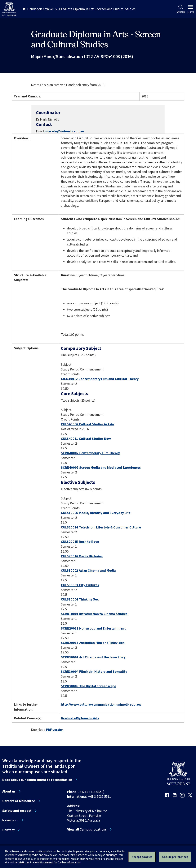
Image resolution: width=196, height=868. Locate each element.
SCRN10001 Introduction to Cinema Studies (94, 614)
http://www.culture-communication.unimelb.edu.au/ (101, 704)
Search (181, 9)
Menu (191, 9)
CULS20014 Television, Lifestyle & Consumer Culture (101, 527)
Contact (9, 830)
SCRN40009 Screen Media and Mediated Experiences (101, 467)
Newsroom (10, 820)
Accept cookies (142, 857)
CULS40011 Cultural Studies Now (86, 439)
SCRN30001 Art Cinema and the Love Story (93, 657)
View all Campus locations (87, 829)
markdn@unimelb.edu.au (65, 131)
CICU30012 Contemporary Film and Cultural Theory (100, 379)
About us (9, 791)
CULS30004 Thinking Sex (80, 599)
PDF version (55, 730)
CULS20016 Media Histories (82, 556)
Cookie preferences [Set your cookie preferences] (175, 857)
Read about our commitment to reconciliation (37, 780)
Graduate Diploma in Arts (80, 718)
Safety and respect (17, 811)
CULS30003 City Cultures (80, 585)
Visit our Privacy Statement (36, 862)
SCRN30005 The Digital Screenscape (89, 686)
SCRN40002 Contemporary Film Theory (90, 453)
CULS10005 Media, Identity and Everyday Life (96, 513)
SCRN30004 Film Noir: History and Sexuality (94, 671)
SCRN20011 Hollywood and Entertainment (93, 628)
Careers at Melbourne (19, 801)
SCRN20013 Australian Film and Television (93, 643)
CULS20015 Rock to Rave (80, 542)
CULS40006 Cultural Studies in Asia (87, 424)
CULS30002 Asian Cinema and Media (88, 570)
